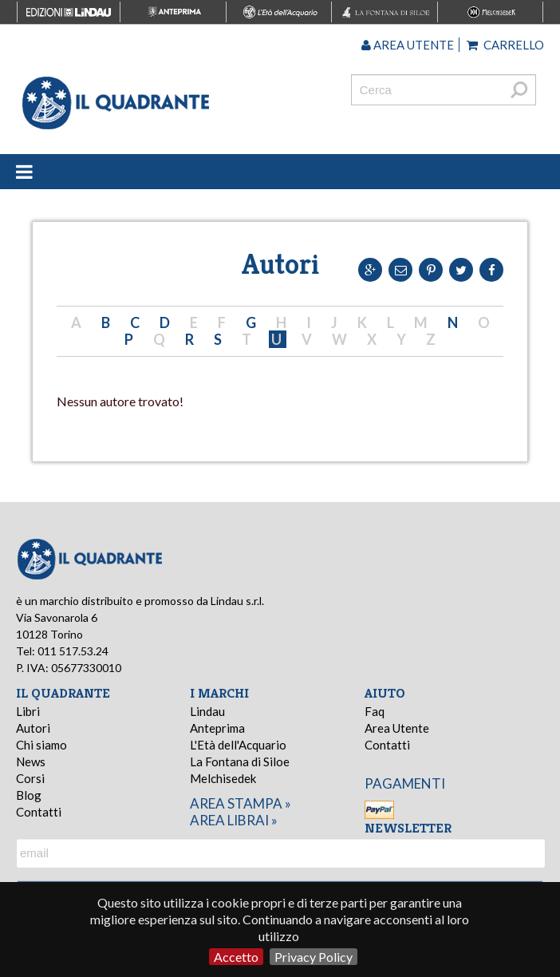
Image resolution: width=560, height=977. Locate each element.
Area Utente (397, 728)
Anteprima (217, 728)
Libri (28, 711)
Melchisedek (223, 778)
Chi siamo (41, 745)
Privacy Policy (314, 957)
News (31, 761)
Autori (33, 728)
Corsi (30, 778)
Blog (29, 795)
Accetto (236, 957)
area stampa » (241, 803)
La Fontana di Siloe (240, 761)
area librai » (234, 820)
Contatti (39, 812)
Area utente (408, 45)
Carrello (505, 45)
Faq (375, 711)
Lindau (207, 711)
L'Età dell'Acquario (238, 745)
